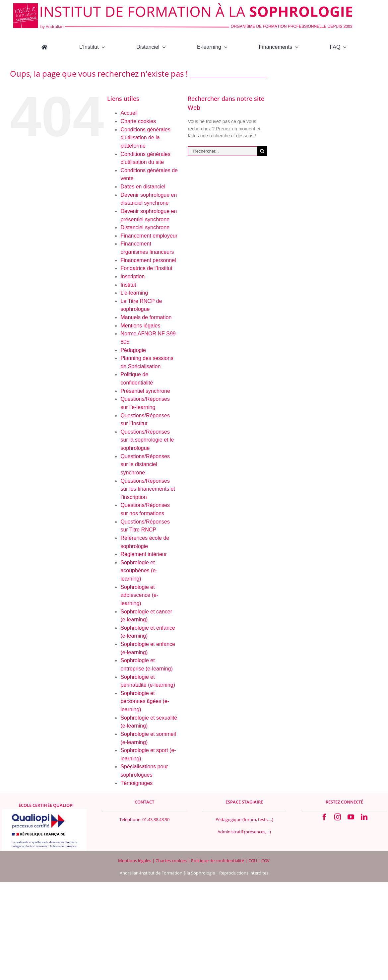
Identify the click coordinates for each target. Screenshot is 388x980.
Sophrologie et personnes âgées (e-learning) (145, 701)
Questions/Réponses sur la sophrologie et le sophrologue (147, 440)
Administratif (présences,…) (244, 832)
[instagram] (338, 817)
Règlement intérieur (144, 554)
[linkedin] (364, 817)
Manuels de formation (146, 317)
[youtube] (351, 817)
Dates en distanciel (143, 187)
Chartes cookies (171, 861)
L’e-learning (134, 293)
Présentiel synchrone (145, 391)
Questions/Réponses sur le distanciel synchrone (145, 464)
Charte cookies (138, 121)
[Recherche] (262, 151)
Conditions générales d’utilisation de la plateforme (145, 138)
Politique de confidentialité (218, 861)
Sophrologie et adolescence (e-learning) (139, 595)
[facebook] (324, 817)
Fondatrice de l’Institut (146, 268)
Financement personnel (148, 260)
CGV (265, 861)
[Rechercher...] (222, 151)
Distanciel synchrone (145, 227)
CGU (253, 861)
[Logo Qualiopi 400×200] (44, 811)
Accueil (129, 113)
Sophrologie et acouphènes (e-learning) (139, 571)
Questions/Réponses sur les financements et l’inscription (148, 489)
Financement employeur (149, 236)
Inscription (132, 277)
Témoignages (136, 783)
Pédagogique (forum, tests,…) (244, 819)
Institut (128, 285)
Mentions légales (140, 326)
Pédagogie (133, 350)
